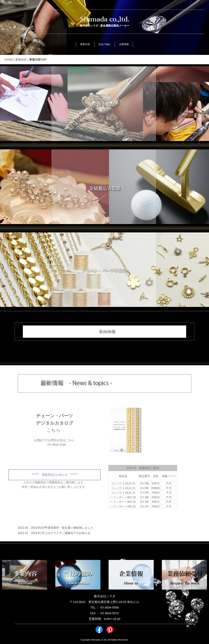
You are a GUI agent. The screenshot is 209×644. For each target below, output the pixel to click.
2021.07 (23, 533)
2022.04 (23, 528)
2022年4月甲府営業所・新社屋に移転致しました (62, 528)
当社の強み (104, 44)
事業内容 (85, 44)
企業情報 (124, 44)
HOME (9, 60)
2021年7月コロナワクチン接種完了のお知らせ (61, 533)
